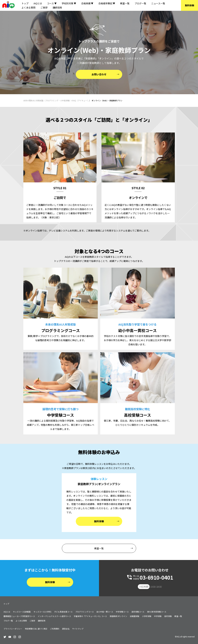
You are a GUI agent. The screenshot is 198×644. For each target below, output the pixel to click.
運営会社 (66, 629)
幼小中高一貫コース (105, 612)
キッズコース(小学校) (42, 612)
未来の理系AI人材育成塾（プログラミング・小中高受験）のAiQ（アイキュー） (56, 100)
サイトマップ (78, 629)
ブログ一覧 (140, 3)
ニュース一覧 (158, 3)
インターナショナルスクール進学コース (54, 616)
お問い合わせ (99, 74)
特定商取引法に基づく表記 (36, 629)
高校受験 (168, 616)
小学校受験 (147, 616)
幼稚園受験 (135, 616)
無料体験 (189, 5)
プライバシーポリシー (13, 629)
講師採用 (57, 7)
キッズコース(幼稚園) (22, 612)
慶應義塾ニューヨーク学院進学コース (19, 616)
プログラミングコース (85, 612)
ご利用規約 (55, 629)
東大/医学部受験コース (157, 612)
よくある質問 (28, 7)
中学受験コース (122, 612)
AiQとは (38, 3)
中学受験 (158, 616)
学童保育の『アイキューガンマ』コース (90, 616)
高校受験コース (138, 612)
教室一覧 (125, 3)
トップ (25, 3)
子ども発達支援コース (63, 612)
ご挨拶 (44, 7)
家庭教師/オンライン (118, 616)
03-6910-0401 (156, 577)
